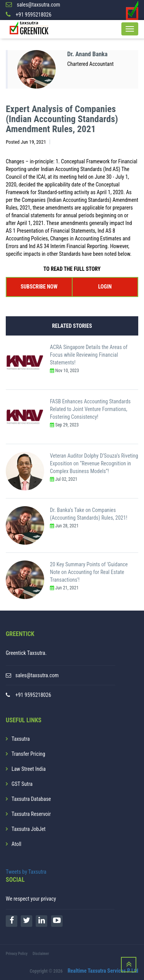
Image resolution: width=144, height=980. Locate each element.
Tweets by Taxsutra (26, 872)
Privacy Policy (17, 954)
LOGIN (105, 287)
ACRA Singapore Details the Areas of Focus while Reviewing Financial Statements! (89, 355)
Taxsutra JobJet (29, 829)
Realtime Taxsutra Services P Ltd (103, 971)
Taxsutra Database (31, 799)
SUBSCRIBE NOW (39, 287)
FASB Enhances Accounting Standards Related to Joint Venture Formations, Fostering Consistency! (90, 409)
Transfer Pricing (28, 754)
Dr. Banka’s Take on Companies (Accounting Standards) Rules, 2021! (89, 514)
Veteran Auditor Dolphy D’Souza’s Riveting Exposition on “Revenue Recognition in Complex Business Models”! (94, 463)
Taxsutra (21, 739)
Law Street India (29, 769)
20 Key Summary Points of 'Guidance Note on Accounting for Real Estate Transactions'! (89, 572)
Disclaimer (41, 954)
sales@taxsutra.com (37, 675)
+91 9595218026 (33, 695)
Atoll (16, 844)
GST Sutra (22, 784)
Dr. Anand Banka (87, 54)
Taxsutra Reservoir (31, 814)
